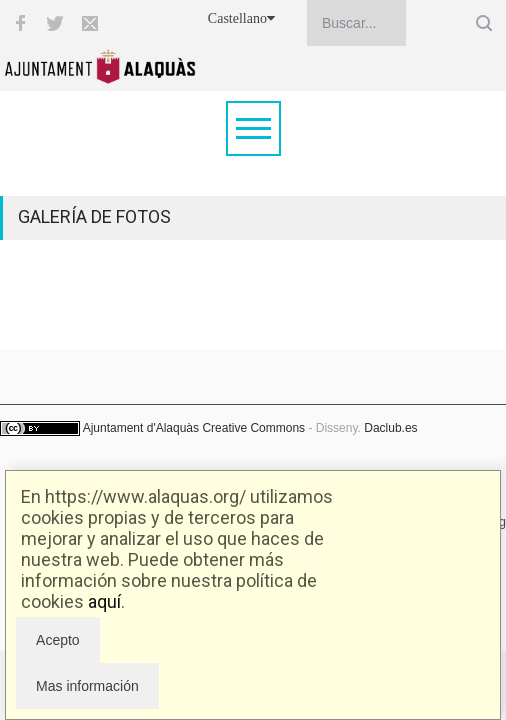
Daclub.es (390, 428)
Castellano (241, 18)
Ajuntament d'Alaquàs (141, 428)
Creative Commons (253, 428)
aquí (104, 601)
